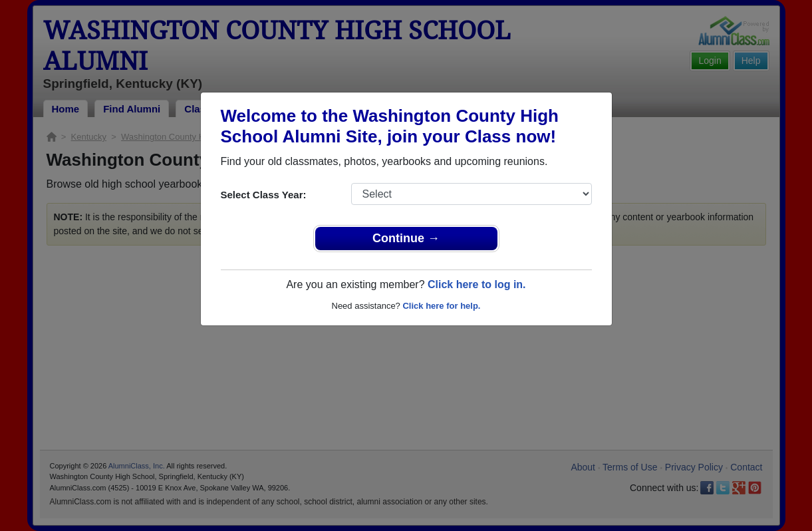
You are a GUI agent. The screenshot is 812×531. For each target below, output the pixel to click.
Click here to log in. (477, 284)
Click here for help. (441, 306)
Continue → (406, 238)
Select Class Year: (264, 195)
